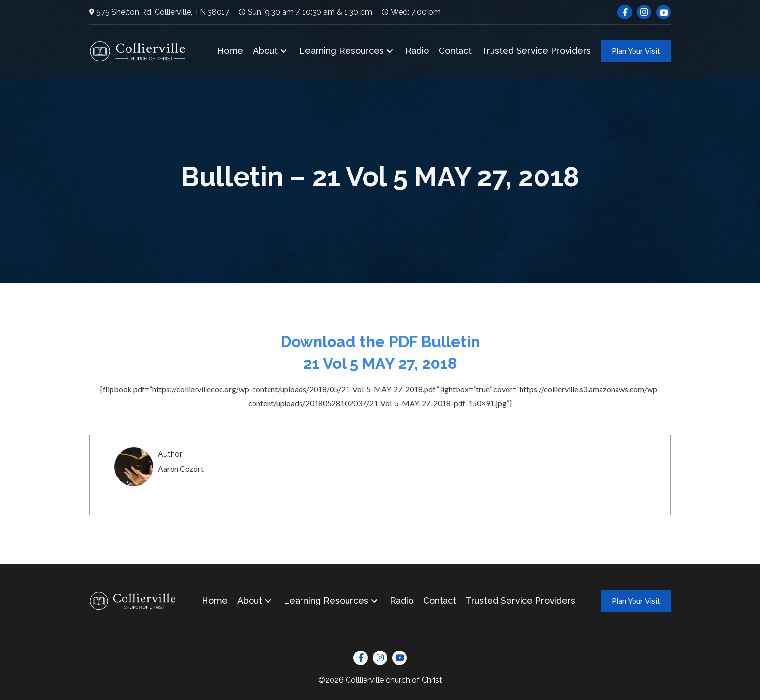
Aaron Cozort (181, 469)
